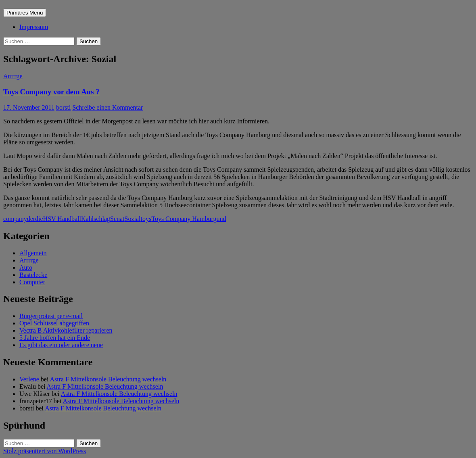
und (221, 219)
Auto (26, 268)
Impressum (34, 27)
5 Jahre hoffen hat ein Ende (55, 338)
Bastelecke (33, 275)
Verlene (29, 379)
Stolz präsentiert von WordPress (45, 451)
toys (146, 219)
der (31, 219)
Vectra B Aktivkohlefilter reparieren (66, 330)
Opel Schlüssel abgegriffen (54, 323)
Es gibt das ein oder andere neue (61, 345)
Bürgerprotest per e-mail (51, 316)
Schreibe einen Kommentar (108, 107)
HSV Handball (62, 219)
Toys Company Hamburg (184, 219)
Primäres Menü (25, 13)
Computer (32, 282)
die (39, 219)
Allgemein (33, 253)
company (15, 219)
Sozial (133, 219)
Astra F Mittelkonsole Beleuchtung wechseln (108, 379)
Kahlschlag (96, 219)
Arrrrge (13, 76)
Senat (117, 219)
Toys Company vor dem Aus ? (51, 92)
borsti (63, 107)
